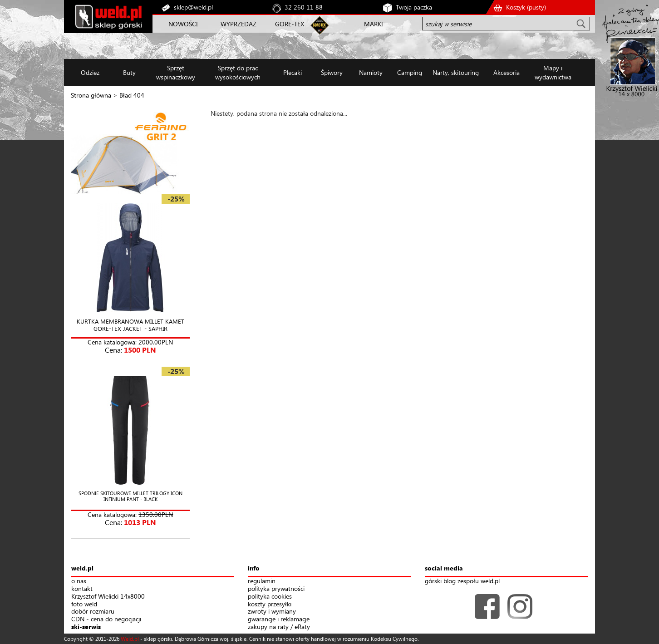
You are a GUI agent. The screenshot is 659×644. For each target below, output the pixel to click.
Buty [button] (129, 72)
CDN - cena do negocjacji (106, 619)
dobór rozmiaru (93, 612)
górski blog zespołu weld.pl (462, 581)
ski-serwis (86, 627)
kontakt (82, 589)
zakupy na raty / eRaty (279, 627)
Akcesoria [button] (507, 72)
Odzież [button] (90, 72)
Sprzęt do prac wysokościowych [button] (238, 72)
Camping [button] (410, 72)
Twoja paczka (414, 7)
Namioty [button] (371, 72)
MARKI (374, 24)
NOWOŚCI (183, 24)
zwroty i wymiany (272, 612)
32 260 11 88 (304, 7)
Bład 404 (132, 95)
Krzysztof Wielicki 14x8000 (108, 597)
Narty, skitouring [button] (456, 72)
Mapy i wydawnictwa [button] (553, 72)
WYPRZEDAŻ (239, 24)
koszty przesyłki (270, 604)
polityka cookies (270, 597)
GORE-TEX (290, 24)
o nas (79, 581)
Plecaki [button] (293, 72)
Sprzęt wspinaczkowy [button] (176, 72)
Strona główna (91, 95)
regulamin (262, 581)
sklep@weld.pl (193, 7)
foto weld (84, 604)
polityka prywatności (276, 589)
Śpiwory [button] (332, 72)
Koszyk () (526, 7)
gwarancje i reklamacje (279, 619)
